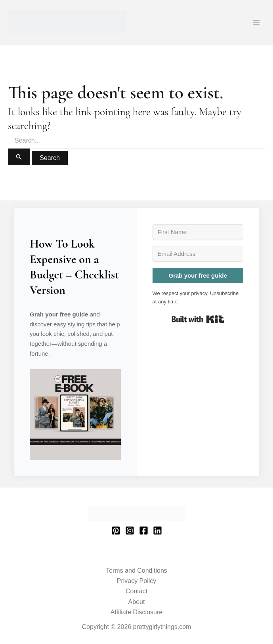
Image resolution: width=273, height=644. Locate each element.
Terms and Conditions (136, 571)
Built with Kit (198, 319)
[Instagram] (130, 531)
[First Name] (198, 232)
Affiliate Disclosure (136, 612)
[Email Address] (198, 254)
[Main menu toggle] (256, 22)
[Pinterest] (116, 531)
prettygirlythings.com (10, 33)
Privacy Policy (137, 581)
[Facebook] (144, 531)
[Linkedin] (157, 531)
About (137, 602)
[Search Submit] (19, 157)
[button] (75, 415)
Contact (136, 591)
